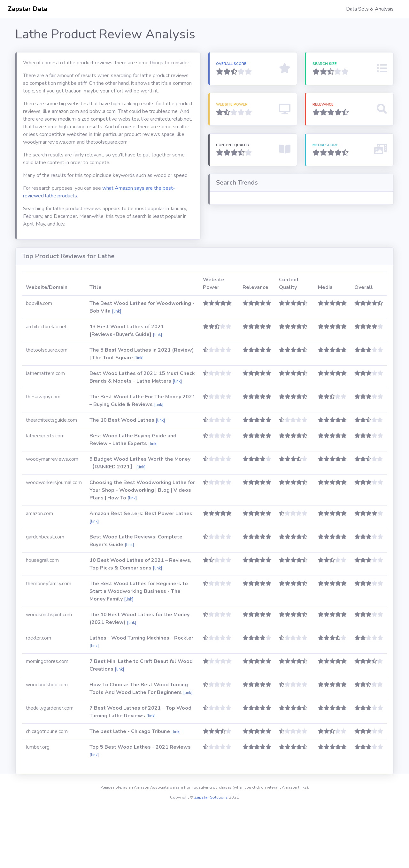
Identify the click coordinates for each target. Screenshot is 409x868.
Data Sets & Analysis (370, 9)
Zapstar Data (27, 9)
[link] (116, 370)
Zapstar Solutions (211, 856)
